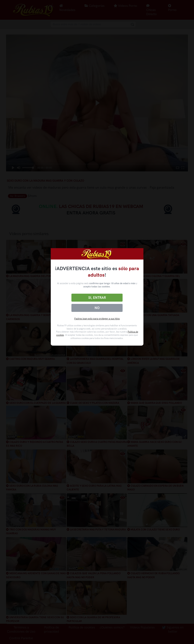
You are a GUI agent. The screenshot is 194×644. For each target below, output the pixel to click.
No (97, 308)
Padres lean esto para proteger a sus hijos (97, 319)
